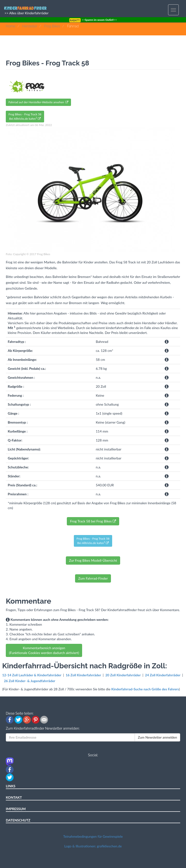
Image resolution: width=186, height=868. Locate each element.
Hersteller (30, 26)
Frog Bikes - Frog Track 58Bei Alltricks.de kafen (25, 116)
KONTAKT (14, 797)
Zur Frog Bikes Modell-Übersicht (93, 560)
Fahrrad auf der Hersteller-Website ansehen (38, 102)
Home (11, 26)
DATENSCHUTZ (18, 820)
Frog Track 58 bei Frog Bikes (93, 521)
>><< (93, 20)
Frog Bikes (52, 26)
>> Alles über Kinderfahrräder (26, 13)
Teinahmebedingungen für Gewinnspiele (93, 836)
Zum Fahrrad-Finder (93, 578)
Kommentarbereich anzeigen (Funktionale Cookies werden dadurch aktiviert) (44, 650)
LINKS (11, 786)
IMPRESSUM (16, 809)
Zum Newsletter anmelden (157, 737)
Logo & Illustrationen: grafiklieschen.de (93, 846)
